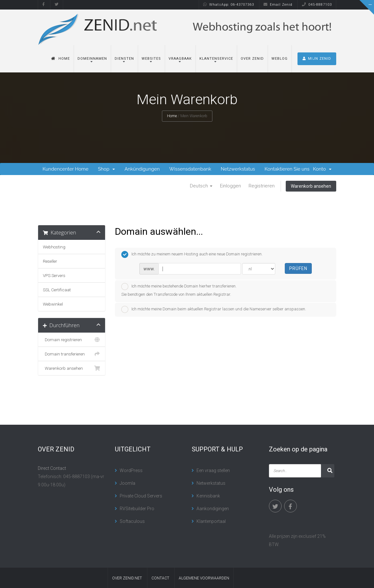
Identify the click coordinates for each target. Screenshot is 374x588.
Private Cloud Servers (141, 496)
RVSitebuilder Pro (137, 509)
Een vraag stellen (213, 470)
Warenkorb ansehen (311, 186)
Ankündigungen (142, 169)
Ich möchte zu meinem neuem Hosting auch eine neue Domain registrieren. (192, 254)
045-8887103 (317, 5)
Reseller (50, 261)
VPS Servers (54, 275)
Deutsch (201, 186)
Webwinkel (53, 304)
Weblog (280, 59)
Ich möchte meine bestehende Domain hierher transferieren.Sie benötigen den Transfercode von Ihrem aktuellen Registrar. (179, 290)
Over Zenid (252, 59)
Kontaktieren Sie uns (287, 169)
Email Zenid (278, 5)
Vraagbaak (180, 59)
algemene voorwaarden (204, 578)
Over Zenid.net (127, 578)
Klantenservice (216, 59)
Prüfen (298, 268)
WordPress (131, 470)
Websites (151, 59)
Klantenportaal (211, 521)
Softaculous (132, 521)
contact (160, 578)
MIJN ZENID (317, 59)
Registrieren (262, 186)
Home (60, 59)
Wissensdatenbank (190, 169)
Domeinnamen (92, 59)
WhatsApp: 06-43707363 (229, 5)
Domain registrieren (72, 340)
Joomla (127, 483)
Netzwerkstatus (238, 169)
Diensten (124, 59)
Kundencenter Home (65, 169)
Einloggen (230, 186)
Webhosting (54, 247)
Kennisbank (208, 496)
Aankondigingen (213, 509)
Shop (106, 169)
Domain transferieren (72, 354)
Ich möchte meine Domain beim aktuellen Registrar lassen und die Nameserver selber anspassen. (214, 309)
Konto (322, 169)
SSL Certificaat (57, 290)
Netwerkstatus (211, 483)
